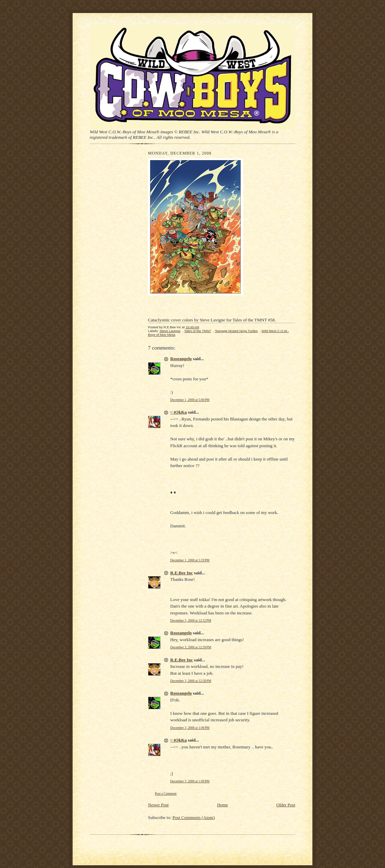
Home (223, 805)
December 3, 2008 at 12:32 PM (191, 620)
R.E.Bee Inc (182, 573)
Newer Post (158, 805)
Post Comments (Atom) (194, 817)
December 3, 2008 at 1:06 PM (190, 728)
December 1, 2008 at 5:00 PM (190, 400)
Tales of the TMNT (198, 331)
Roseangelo (181, 359)
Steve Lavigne (170, 331)
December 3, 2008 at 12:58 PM (191, 681)
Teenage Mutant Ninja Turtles (236, 331)
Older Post (286, 805)
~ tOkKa (178, 412)
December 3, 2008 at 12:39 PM (191, 647)
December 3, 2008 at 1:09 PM (190, 781)
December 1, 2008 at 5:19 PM (190, 560)
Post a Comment (166, 793)
